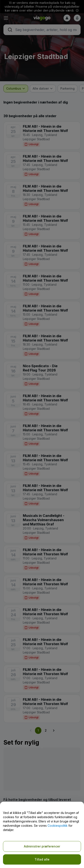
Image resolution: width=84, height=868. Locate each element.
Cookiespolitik (58, 826)
